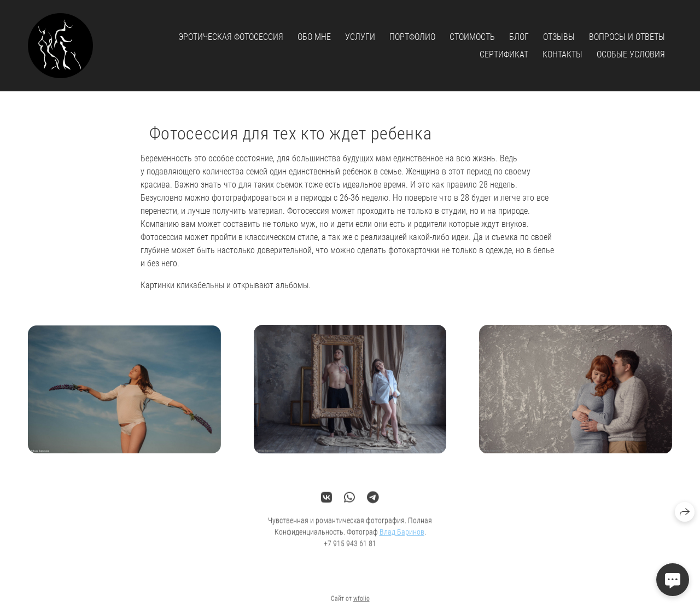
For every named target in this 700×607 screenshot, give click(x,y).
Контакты (562, 54)
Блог (519, 37)
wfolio (361, 603)
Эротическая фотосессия (231, 37)
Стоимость (472, 37)
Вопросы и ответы (627, 37)
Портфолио (412, 37)
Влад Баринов (402, 536)
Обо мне (314, 37)
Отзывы (559, 37)
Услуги (360, 37)
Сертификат (504, 54)
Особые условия (631, 54)
